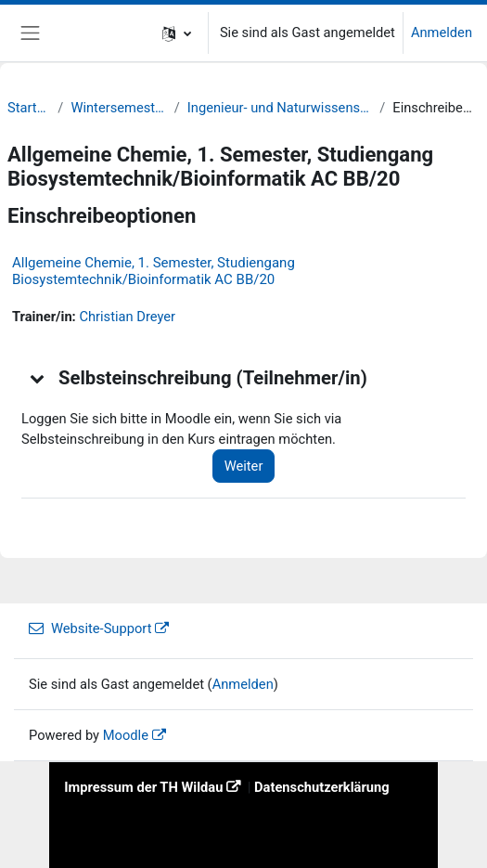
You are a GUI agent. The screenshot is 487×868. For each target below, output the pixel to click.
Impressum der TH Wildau (143, 787)
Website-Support (90, 628)
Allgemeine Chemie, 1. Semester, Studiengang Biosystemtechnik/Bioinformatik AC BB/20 (154, 271)
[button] (177, 33)
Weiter (244, 466)
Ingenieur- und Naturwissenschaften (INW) (280, 108)
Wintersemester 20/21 (118, 108)
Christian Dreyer (127, 317)
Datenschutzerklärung (322, 787)
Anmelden (442, 32)
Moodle (126, 735)
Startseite (29, 108)
